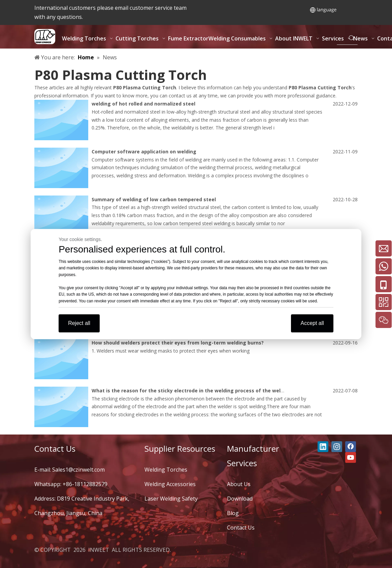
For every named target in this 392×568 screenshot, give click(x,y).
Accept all (312, 323)
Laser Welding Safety (171, 499)
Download (240, 499)
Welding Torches (166, 470)
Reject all (79, 323)
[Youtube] (351, 457)
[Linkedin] (323, 447)
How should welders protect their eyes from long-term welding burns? (178, 343)
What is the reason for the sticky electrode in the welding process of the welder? (191, 391)
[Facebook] (351, 447)
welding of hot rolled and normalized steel (143, 104)
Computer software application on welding (144, 152)
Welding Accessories (170, 484)
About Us (239, 484)
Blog (233, 513)
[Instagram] (337, 447)
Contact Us (241, 528)
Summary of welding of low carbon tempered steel (154, 199)
